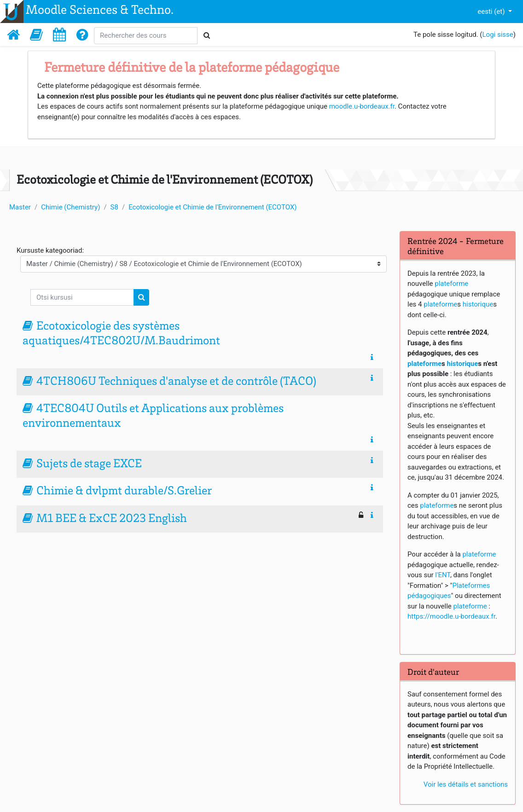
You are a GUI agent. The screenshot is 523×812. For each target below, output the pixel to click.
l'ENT (443, 575)
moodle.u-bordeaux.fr (362, 106)
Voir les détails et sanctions (466, 784)
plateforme (451, 284)
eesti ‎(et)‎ (492, 12)
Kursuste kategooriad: (50, 250)
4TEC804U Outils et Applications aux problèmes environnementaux (153, 417)
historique (478, 304)
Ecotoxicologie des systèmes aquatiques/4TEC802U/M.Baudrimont (121, 334)
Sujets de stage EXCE (89, 464)
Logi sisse (498, 35)
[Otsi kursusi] (82, 298)
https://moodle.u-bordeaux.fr (451, 616)
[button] (36, 35)
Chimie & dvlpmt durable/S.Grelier (124, 492)
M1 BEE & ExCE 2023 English (112, 519)
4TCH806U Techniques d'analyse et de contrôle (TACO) (176, 382)
